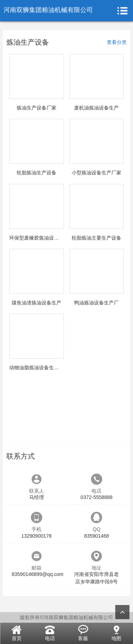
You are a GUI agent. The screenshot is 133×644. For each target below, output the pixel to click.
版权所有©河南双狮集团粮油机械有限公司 (66, 617)
